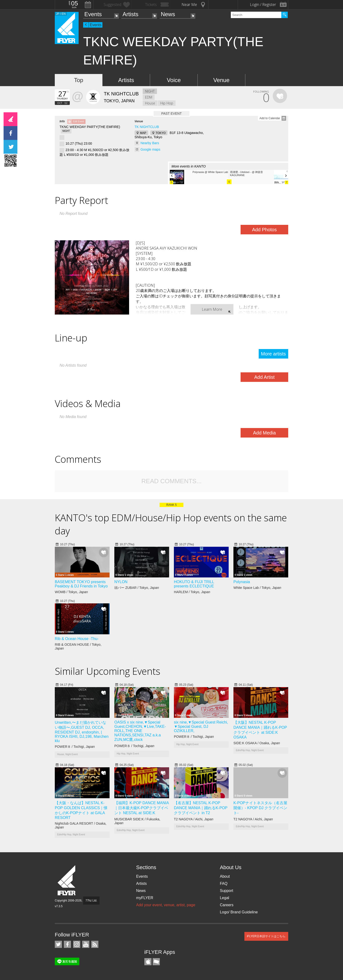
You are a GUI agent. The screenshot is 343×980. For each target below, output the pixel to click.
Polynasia (242, 582)
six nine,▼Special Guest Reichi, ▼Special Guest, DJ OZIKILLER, (201, 726)
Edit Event (79, 121)
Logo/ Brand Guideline (239, 912)
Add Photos (264, 230)
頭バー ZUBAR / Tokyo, (137, 588)
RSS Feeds (95, 944)
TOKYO (161, 133)
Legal (224, 898)
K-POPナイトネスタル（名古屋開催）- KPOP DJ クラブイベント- (260, 808)
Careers (227, 905)
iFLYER (67, 880)
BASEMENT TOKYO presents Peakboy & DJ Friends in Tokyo (81, 584)
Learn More (212, 309)
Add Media (264, 433)
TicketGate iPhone (156, 962)
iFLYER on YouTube (86, 944)
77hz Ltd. (91, 901)
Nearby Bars (150, 143)
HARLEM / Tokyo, (192, 592)
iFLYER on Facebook (67, 944)
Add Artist (264, 377)
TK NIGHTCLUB (147, 127)
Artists (130, 14)
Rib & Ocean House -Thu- (77, 639)
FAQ (224, 884)
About (225, 876)
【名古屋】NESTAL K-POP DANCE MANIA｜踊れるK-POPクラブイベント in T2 (201, 808)
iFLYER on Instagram (77, 944)
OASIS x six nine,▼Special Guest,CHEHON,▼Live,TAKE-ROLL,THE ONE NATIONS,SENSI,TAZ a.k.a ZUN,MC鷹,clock (140, 731)
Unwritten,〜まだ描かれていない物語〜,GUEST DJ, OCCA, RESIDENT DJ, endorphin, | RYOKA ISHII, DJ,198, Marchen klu (82, 732)
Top (79, 80)
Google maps (150, 149)
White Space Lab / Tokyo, (257, 588)
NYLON (121, 582)
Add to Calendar (270, 118)
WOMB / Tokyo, (71, 592)
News (168, 14)
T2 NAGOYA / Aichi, (194, 819)
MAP (143, 133)
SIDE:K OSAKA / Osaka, (257, 743)
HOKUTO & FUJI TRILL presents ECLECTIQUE (194, 584)
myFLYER (145, 898)
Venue (221, 80)
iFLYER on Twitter (58, 944)
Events (93, 14)
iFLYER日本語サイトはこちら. (266, 936)
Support (227, 891)
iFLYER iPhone (148, 962)
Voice (174, 80)
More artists (273, 354)
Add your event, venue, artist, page (166, 905)
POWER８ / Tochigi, (75, 747)
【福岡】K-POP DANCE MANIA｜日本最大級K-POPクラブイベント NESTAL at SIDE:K (142, 808)
